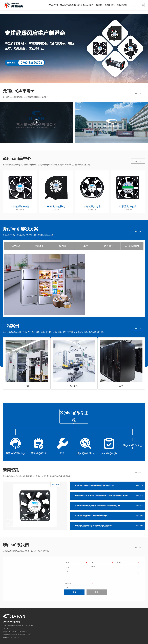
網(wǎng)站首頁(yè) (54, 5)
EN (143, 5)
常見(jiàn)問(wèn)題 (111, 5)
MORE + (138, 93)
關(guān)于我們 (66, 5)
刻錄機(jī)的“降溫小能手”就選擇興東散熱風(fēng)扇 (23, 520)
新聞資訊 (99, 5)
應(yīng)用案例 (88, 5)
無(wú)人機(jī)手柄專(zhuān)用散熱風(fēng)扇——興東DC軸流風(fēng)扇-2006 (102, 496)
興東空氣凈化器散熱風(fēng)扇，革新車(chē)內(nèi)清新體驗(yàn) (97, 506)
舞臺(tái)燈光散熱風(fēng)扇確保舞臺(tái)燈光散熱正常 (93, 526)
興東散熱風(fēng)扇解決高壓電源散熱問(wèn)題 (91, 516)
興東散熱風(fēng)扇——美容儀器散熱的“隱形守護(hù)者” (94, 486)
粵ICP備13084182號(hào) (20, 631)
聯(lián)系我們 (122, 5)
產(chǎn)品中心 (77, 5)
